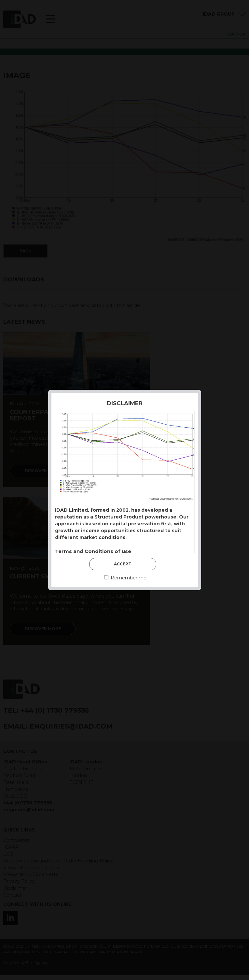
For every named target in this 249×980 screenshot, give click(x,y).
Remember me (125, 578)
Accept (123, 564)
